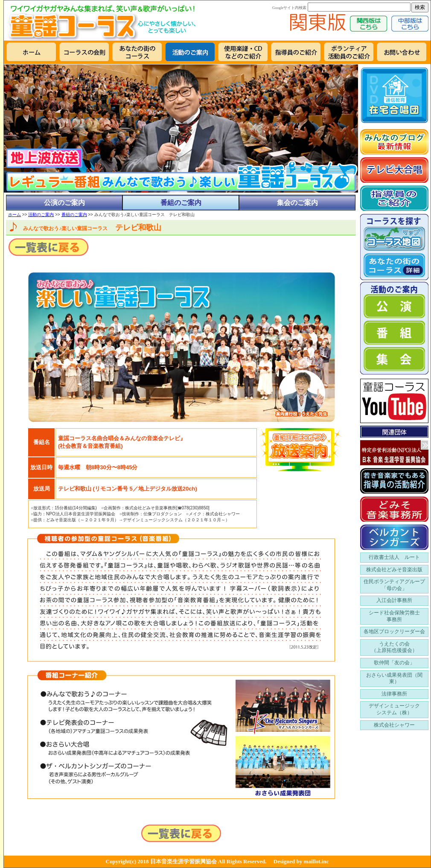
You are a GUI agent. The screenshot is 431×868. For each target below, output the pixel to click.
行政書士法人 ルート (394, 557)
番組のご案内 (181, 203)
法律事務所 (394, 694)
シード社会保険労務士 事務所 (394, 616)
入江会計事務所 (394, 600)
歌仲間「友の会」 (394, 663)
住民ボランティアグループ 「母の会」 (394, 585)
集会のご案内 (297, 203)
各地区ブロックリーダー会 (394, 631)
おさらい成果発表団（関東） (394, 678)
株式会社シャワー (394, 725)
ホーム (15, 215)
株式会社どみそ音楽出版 (394, 570)
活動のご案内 (41, 215)
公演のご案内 (64, 203)
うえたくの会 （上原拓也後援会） (394, 647)
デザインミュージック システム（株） (394, 709)
